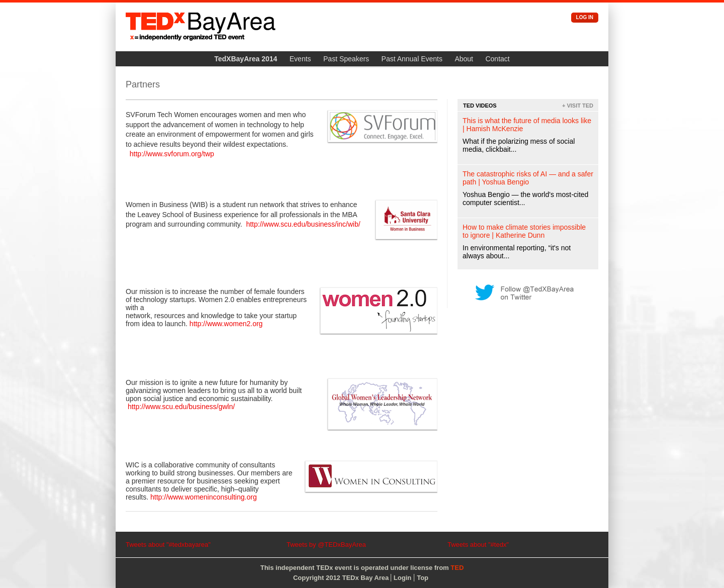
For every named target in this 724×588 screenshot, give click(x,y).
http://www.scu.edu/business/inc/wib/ (303, 224)
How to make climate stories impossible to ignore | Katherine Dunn (524, 231)
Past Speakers (346, 59)
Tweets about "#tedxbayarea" (168, 545)
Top (423, 578)
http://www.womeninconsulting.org (204, 497)
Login (402, 578)
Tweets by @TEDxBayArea (326, 545)
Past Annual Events (412, 59)
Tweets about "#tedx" (478, 545)
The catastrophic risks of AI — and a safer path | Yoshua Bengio (528, 178)
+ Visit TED (578, 106)
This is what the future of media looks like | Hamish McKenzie (527, 125)
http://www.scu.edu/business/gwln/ (181, 407)
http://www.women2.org (226, 324)
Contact (497, 59)
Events (300, 59)
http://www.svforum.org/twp (172, 154)
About (464, 59)
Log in (585, 17)
